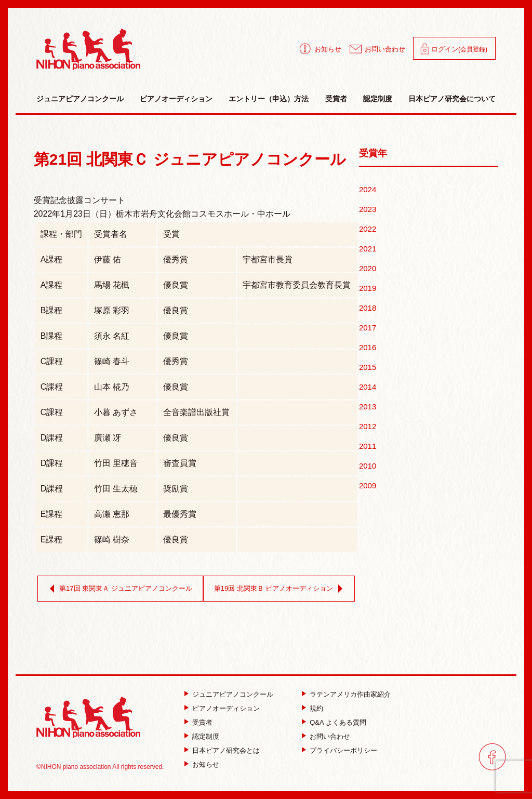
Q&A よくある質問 (338, 722)
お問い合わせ (385, 49)
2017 (368, 328)
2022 (368, 229)
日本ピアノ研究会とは (226, 750)
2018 (368, 308)
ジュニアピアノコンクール (80, 99)
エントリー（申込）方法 (269, 99)
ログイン (459, 49)
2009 (368, 485)
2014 (368, 387)
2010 (368, 466)
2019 (368, 288)
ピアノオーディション (176, 99)
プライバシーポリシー (343, 750)
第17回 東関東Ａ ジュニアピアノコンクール (119, 589)
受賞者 (336, 99)
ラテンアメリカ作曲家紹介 (350, 694)
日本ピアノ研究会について (452, 99)
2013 (368, 407)
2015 (368, 367)
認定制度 (378, 99)
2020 (368, 268)
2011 (368, 446)
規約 (316, 708)
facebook (492, 757)
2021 (368, 249)
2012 (368, 426)
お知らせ (328, 49)
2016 (368, 347)
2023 (368, 209)
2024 (368, 189)
